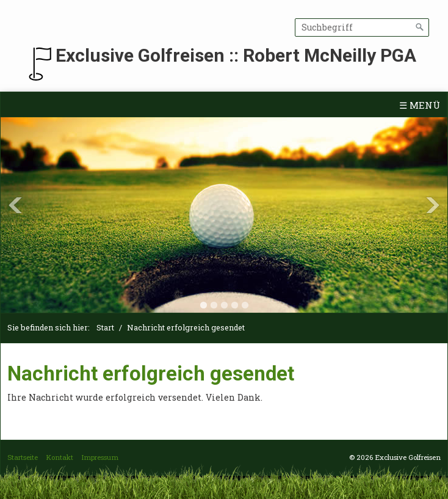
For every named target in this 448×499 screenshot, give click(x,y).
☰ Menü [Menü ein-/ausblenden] (420, 105)
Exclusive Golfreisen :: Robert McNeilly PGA (236, 55)
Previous (15, 205)
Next (433, 205)
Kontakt (60, 457)
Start (105, 327)
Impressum (100, 457)
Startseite (23, 457)
